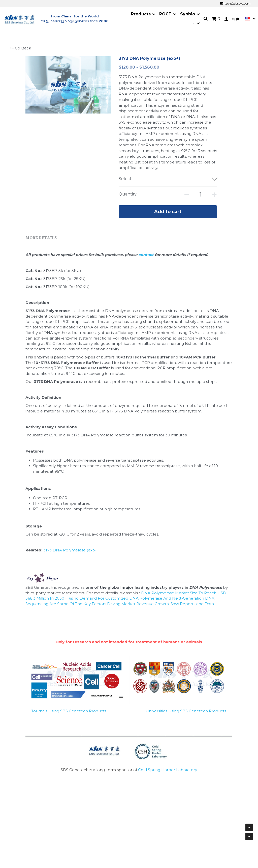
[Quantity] (201, 192)
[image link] (20, 17)
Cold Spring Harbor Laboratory (168, 768)
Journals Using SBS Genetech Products (69, 710)
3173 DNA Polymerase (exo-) (71, 549)
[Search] (206, 17)
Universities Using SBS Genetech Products (186, 710)
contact (147, 253)
